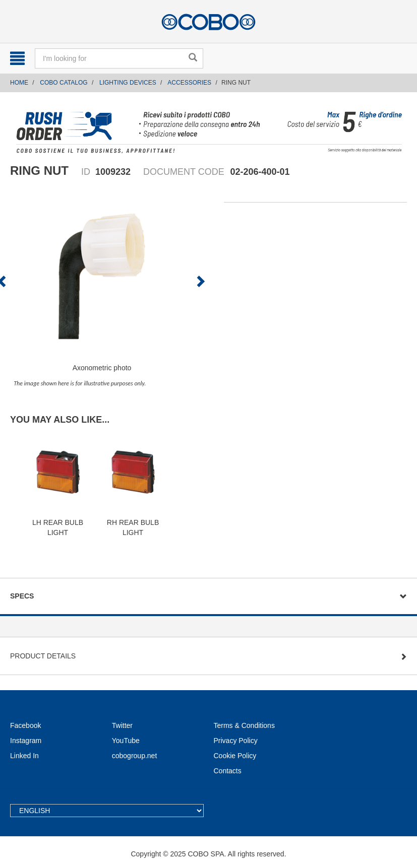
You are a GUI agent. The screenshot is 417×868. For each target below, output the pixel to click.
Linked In (24, 756)
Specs (22, 596)
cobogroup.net (135, 756)
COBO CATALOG (64, 83)
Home (19, 83)
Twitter (122, 725)
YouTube (126, 741)
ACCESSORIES (189, 83)
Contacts (228, 771)
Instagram (26, 741)
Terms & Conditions (244, 725)
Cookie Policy (235, 756)
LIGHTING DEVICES (128, 83)
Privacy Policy (236, 741)
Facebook (25, 725)
